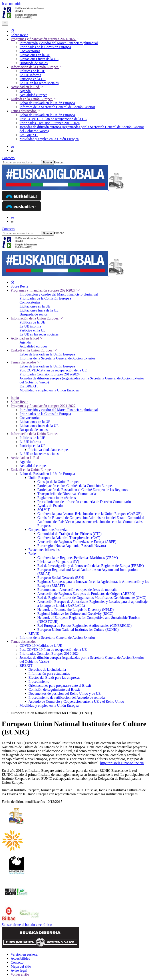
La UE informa (30, 442)
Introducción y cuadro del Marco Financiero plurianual (59, 410)
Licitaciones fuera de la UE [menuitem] (39, 59)
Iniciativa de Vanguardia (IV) (58, 562)
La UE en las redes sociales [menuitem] (39, 83)
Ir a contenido (12, 4)
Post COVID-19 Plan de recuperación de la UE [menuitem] (53, 119)
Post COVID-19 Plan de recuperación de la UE (53, 650)
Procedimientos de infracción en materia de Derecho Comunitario (84, 502)
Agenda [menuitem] (25, 91)
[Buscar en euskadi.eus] (21, 162)
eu (12, 146)
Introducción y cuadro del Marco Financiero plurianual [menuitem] (59, 43)
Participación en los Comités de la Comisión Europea (75, 486)
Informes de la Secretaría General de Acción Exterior (57, 638)
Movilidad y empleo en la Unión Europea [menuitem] (49, 139)
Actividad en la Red (25, 458)
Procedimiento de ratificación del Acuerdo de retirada (67, 697)
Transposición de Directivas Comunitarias (67, 494)
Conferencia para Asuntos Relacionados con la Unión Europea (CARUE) (89, 514)
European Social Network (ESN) (61, 578)
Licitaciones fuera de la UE (39, 426)
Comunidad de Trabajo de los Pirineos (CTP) (69, 534)
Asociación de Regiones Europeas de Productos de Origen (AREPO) (86, 594)
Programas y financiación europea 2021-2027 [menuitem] (45, 39)
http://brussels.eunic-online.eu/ (122, 763)
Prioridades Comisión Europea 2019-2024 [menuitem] (50, 123)
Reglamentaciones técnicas (57, 498)
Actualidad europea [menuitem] (33, 95)
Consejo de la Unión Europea (58, 482)
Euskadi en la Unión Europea (32, 470)
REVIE (34, 634)
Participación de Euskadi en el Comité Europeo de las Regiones (83, 490)
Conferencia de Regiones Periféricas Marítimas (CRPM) (78, 558)
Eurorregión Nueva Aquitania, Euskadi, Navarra (72, 546)
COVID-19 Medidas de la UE (41, 646)
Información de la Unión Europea (35, 434)
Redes (33, 554)
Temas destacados (23, 642)
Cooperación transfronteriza (48, 530)
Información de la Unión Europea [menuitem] (37, 67)
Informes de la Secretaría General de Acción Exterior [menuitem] (57, 107)
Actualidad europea (33, 466)
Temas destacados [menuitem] (26, 111)
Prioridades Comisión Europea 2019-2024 (50, 654)
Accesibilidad (20, 958)
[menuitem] (12, 31)
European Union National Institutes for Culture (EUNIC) (78, 630)
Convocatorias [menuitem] (30, 51)
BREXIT (26, 666)
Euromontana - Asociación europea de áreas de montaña (77, 590)
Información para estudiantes (49, 674)
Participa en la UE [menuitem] (33, 79)
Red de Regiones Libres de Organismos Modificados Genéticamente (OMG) (92, 598)
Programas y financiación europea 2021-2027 (43, 406)
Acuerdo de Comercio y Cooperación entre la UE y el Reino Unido (76, 701)
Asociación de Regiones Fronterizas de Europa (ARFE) (77, 542)
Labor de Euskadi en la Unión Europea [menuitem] (47, 103)
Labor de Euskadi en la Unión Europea (47, 474)
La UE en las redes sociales (39, 454)
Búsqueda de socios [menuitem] (34, 63)
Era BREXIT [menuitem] (29, 135)
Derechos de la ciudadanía (47, 670)
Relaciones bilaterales (44, 550)
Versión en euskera (24, 954)
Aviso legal (19, 970)
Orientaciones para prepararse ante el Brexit (60, 685)
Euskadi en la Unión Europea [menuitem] (34, 99)
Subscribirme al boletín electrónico (27, 925)
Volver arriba (20, 974)
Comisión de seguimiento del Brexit (54, 689)
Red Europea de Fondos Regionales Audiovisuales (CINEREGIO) (85, 626)
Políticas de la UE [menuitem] (32, 71)
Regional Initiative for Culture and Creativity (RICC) (75, 614)
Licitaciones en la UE (35, 422)
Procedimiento (39, 681)
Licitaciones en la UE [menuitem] (35, 55)
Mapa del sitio (21, 966)
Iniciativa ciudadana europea (49, 450)
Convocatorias (30, 418)
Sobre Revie (19, 402)
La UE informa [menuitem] (30, 75)
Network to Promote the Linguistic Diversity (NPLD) (75, 610)
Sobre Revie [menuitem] (19, 35)
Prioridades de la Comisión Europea (45, 414)
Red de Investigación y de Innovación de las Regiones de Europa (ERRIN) (91, 566)
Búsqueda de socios (34, 430)
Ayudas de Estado (50, 506)
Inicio (15, 398)
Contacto (8, 158)
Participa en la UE (33, 446)
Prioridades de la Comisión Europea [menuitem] (45, 47)
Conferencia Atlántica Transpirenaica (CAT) (69, 538)
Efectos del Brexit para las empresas (54, 677)
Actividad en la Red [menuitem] (27, 87)
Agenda (25, 462)
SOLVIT (43, 510)
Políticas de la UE (32, 438)
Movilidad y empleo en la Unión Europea (49, 705)
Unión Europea (39, 478)
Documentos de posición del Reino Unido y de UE (64, 693)
